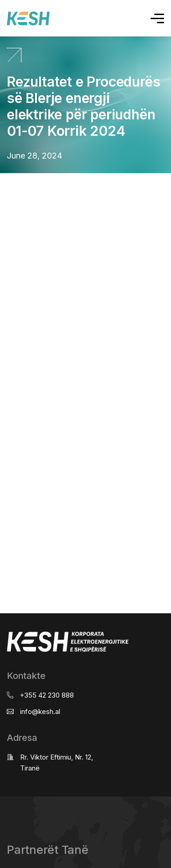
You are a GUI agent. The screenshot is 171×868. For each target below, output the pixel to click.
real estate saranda (3, 182)
